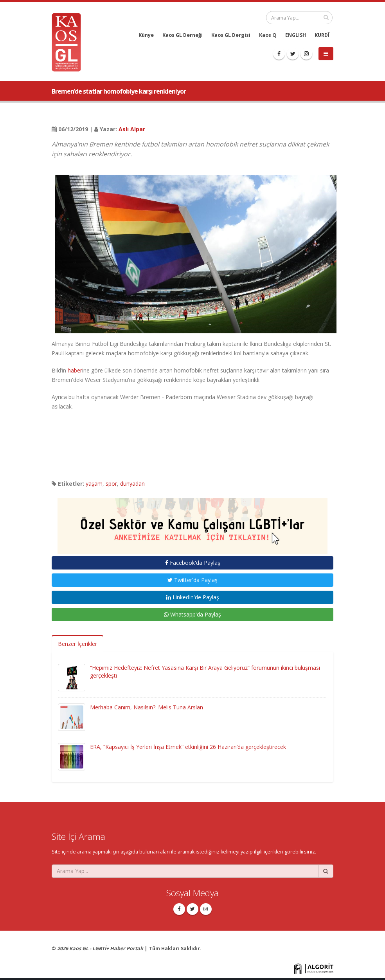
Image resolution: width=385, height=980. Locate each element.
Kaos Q (268, 35)
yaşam (94, 484)
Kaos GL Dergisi (231, 35)
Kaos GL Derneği (183, 35)
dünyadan (132, 484)
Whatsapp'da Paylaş (192, 614)
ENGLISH (296, 35)
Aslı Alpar (132, 129)
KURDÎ (322, 35)
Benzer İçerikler (77, 644)
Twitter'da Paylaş (192, 580)
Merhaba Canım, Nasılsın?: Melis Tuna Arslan (147, 707)
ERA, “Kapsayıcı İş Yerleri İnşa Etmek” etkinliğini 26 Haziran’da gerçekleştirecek (188, 747)
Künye (146, 35)
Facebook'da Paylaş (193, 563)
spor (111, 484)
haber (75, 370)
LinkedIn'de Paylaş (193, 597)
